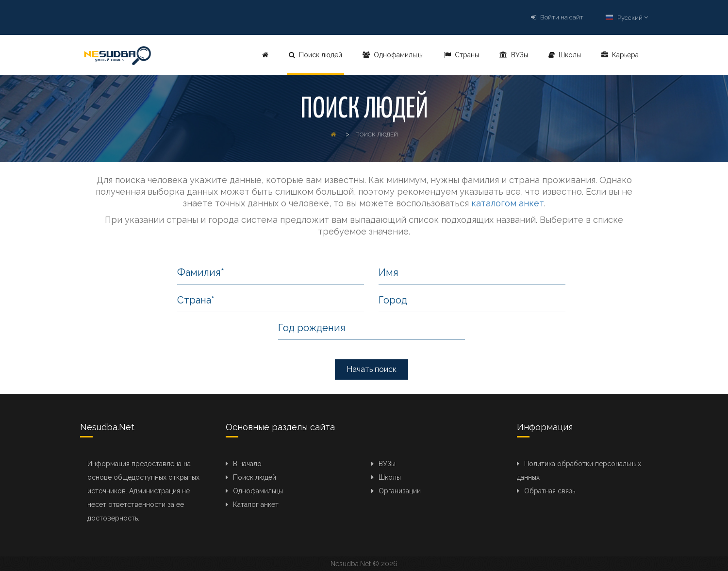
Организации (400, 491)
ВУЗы (514, 55)
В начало (247, 464)
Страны (462, 55)
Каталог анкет (256, 504)
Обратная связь (550, 491)
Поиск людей (315, 55)
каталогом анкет (508, 203)
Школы (565, 55)
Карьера (620, 55)
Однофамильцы (393, 55)
